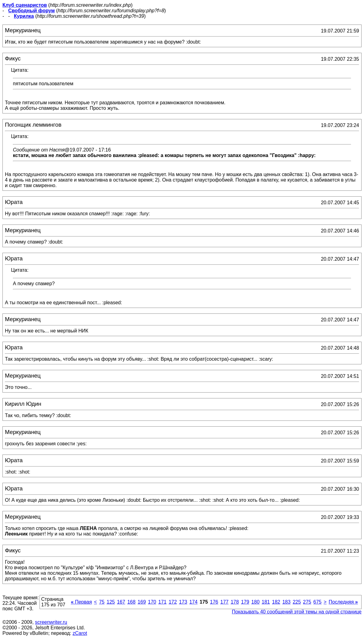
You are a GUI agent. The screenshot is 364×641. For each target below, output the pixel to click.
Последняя (343, 602)
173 (183, 602)
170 (152, 602)
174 (193, 602)
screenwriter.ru (51, 622)
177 (224, 602)
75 (102, 602)
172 (173, 602)
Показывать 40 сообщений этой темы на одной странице (297, 612)
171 (162, 602)
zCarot (80, 633)
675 (318, 602)
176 (214, 602)
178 (235, 602)
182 (276, 602)
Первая (81, 602)
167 (121, 602)
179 (245, 602)
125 (111, 602)
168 (131, 602)
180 (256, 602)
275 (307, 602)
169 (142, 602)
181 (266, 602)
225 (297, 602)
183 (287, 602)
